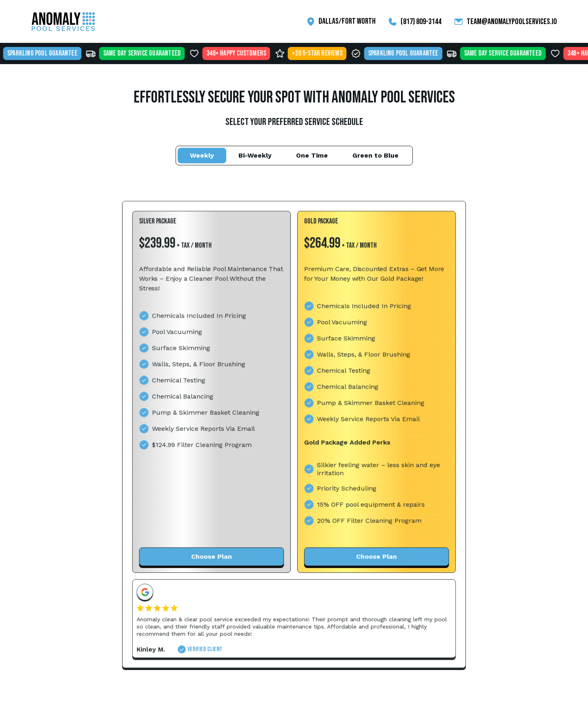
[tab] (202, 156)
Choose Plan (213, 555)
